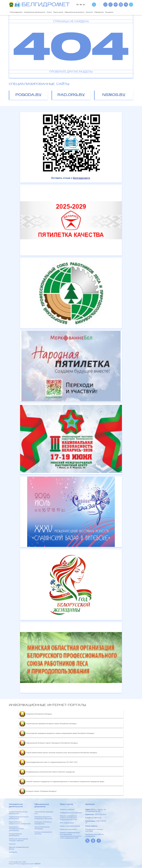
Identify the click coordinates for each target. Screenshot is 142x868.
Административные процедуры (42, 828)
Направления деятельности (38, 12)
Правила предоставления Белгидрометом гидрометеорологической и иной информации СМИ (70, 835)
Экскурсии (123, 12)
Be (81, 5)
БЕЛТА (38, 864)
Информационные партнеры (71, 813)
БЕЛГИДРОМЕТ (46, 5)
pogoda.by (29, 95)
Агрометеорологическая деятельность (18, 813)
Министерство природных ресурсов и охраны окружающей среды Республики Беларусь (57, 734)
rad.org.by (71, 95)
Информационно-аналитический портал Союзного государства (47, 772)
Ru (78, 5)
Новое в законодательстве (70, 826)
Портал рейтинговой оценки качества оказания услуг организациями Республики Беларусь (58, 753)
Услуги (55, 12)
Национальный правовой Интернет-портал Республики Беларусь (48, 724)
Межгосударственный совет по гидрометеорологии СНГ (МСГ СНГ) (48, 762)
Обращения (111, 12)
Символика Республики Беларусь (36, 714)
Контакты (101, 12)
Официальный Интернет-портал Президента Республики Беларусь (49, 743)
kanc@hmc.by (96, 818)
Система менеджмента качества (43, 833)
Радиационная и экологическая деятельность (20, 823)
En (84, 5)
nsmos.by (114, 95)
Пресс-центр (65, 12)
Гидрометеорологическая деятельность (19, 818)
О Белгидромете (17, 12)
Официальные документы (83, 12)
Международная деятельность (15, 835)
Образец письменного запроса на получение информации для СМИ (68, 818)
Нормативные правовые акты (44, 813)
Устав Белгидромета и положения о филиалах (43, 818)
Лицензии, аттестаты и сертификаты (43, 823)
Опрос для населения (68, 830)
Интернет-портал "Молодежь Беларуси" (38, 791)
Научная (12, 844)
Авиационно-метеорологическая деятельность (16, 829)
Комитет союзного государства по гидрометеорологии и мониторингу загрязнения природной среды (62, 782)
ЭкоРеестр (13, 852)
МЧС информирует (67, 823)
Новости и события (67, 810)
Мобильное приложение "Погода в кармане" (18, 840)
